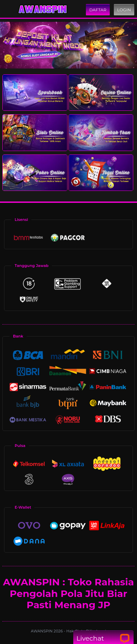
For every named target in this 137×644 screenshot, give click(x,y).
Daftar (98, 10)
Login (124, 10)
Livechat (103, 638)
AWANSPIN (42, 631)
